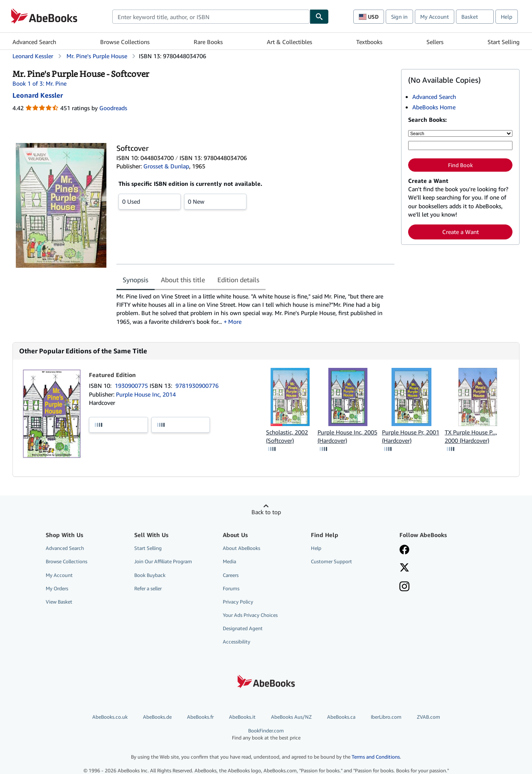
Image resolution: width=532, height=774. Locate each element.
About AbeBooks (241, 548)
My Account (435, 17)
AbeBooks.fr (200, 717)
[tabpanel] (255, 309)
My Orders (57, 588)
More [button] (235, 322)
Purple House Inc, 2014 (146, 394)
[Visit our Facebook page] (404, 550)
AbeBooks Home (434, 107)
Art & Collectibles (289, 42)
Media (229, 561)
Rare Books (208, 42)
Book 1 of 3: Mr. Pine (39, 83)
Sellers (435, 42)
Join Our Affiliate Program (163, 561)
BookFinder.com (266, 734)
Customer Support (331, 561)
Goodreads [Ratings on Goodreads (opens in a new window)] (113, 108)
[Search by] (460, 133)
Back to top (266, 512)
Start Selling (504, 42)
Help (507, 17)
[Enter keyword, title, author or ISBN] (460, 145)
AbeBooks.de (157, 717)
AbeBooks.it (242, 717)
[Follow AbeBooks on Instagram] (404, 587)
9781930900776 (197, 386)
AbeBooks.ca (341, 717)
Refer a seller (148, 588)
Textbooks (369, 42)
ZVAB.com (429, 717)
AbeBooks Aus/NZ (291, 717)
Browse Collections (125, 42)
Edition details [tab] (238, 280)
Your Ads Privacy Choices (250, 615)
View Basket (59, 602)
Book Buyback (150, 575)
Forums (231, 588)
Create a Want (461, 232)
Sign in (399, 17)
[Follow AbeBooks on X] (404, 568)
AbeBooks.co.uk (110, 717)
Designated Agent (243, 628)
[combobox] (211, 17)
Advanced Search (34, 42)
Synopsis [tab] (135, 280)
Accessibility (236, 642)
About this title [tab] (183, 280)
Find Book (461, 165)
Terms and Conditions (376, 757)
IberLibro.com (386, 717)
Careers (231, 575)
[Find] (319, 17)
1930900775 (132, 386)
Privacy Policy (238, 602)
